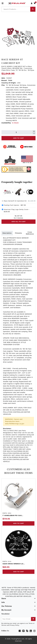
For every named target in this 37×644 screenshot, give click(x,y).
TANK (10, 80)
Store (4, 599)
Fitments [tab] (18, 233)
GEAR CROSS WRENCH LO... (14, 564)
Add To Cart (19, 138)
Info (3, 602)
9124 (10, 561)
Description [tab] (7, 233)
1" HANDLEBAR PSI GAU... (13, 515)
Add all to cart (19, 222)
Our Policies (7, 606)
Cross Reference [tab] (30, 233)
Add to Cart (19, 523)
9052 (10, 513)
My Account (6, 610)
